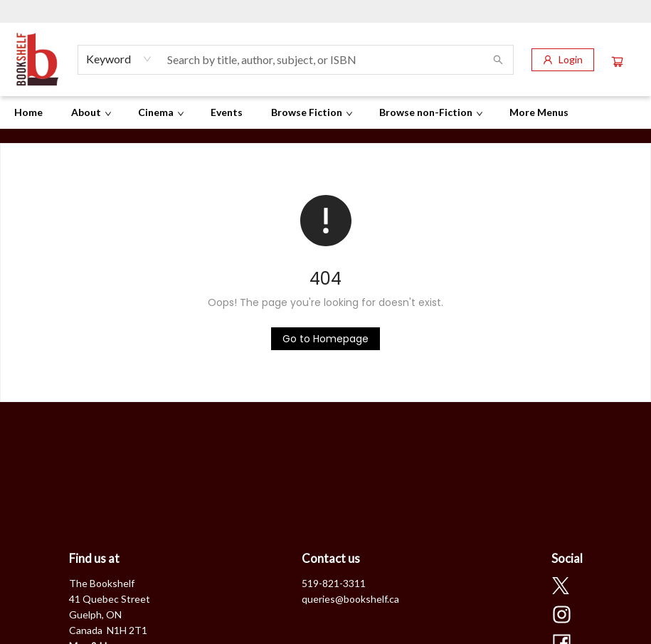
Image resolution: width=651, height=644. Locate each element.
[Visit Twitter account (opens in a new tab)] (561, 587)
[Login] (563, 60)
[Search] (498, 60)
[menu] (325, 112)
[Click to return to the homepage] (325, 339)
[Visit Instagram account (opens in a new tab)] (562, 616)
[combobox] (119, 59)
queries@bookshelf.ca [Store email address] (350, 599)
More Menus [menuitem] (539, 112)
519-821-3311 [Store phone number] (334, 583)
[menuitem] (28, 112)
